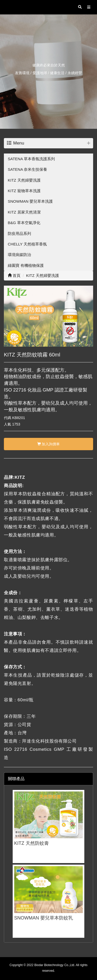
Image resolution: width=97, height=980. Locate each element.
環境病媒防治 (19, 255)
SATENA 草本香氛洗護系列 (31, 159)
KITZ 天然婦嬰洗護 (24, 180)
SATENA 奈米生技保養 (27, 169)
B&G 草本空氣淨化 (24, 223)
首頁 (14, 275)
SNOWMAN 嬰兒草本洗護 (30, 201)
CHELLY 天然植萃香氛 (27, 244)
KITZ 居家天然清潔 (24, 212)
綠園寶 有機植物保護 (26, 265)
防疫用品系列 (19, 233)
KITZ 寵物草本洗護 (24, 191)
